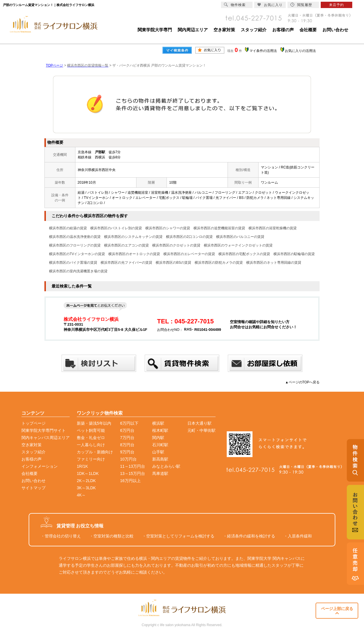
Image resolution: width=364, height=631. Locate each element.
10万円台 (128, 459)
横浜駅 (158, 423)
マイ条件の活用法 (263, 51)
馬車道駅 (160, 473)
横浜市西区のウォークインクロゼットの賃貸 (238, 245)
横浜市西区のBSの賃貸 (173, 263)
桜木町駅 (160, 430)
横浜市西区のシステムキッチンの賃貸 (133, 237)
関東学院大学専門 (155, 30)
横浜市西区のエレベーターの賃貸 (189, 254)
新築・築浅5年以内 (94, 423)
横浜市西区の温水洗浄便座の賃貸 (75, 237)
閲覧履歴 (301, 5)
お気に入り (270, 5)
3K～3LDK (86, 488)
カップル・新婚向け (95, 452)
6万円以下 (129, 423)
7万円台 (127, 438)
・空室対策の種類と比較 (111, 536)
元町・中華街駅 (201, 430)
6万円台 (127, 430)
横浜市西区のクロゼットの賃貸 (176, 245)
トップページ (34, 423)
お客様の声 (283, 30)
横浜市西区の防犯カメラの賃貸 (219, 263)
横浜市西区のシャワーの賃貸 (168, 228)
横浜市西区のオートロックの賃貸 (134, 254)
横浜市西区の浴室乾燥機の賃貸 (273, 228)
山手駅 (158, 452)
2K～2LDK (86, 481)
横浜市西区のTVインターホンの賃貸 (77, 254)
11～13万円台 (133, 466)
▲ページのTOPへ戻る (302, 382)
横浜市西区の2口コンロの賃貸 (189, 237)
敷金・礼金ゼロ (91, 438)
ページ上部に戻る (337, 611)
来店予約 (336, 5)
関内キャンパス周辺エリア (46, 438)
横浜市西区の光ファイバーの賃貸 (126, 263)
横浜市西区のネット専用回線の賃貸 (274, 263)
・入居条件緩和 (298, 536)
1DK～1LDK (88, 473)
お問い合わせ (335, 30)
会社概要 (308, 30)
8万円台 (127, 445)
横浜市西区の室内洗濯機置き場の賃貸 (78, 271)
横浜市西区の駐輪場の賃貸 (294, 254)
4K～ (81, 495)
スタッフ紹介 (254, 30)
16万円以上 (130, 481)
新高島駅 (160, 459)
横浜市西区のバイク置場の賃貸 (73, 263)
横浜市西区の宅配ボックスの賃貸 (244, 254)
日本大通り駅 (199, 423)
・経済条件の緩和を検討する (249, 536)
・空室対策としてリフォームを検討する (178, 536)
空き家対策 (224, 30)
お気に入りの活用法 (300, 51)
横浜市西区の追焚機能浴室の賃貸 (219, 228)
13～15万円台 (133, 473)
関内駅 (158, 438)
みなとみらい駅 (166, 466)
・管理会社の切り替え (61, 536)
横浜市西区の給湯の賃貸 (68, 228)
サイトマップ (34, 488)
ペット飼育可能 (91, 430)
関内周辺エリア (193, 30)
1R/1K (82, 466)
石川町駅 (160, 445)
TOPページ (54, 65)
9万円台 (127, 452)
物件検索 (235, 5)
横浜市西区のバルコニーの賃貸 (240, 237)
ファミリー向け (91, 459)
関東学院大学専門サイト (44, 430)
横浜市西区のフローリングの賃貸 (75, 245)
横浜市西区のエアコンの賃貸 (126, 245)
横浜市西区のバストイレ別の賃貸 (116, 228)
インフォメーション (40, 466)
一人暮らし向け (91, 445)
